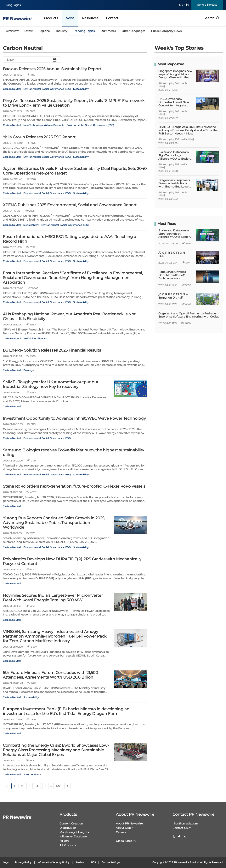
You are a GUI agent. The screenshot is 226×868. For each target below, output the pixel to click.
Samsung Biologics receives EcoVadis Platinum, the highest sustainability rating (73, 452)
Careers (121, 832)
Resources (90, 18)
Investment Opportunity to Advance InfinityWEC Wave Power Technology (74, 418)
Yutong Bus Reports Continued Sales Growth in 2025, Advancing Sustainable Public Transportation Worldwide (54, 523)
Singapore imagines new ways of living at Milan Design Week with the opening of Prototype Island (175, 74)
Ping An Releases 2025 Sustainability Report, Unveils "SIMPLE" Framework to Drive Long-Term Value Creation (74, 103)
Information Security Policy (53, 862)
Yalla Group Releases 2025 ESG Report (39, 137)
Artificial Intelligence (35, 339)
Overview (12, 31)
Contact (112, 18)
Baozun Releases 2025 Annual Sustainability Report (52, 69)
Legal (6, 862)
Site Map (80, 862)
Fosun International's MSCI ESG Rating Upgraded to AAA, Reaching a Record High (70, 239)
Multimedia (108, 31)
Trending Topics (84, 31)
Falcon (64, 841)
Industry (62, 31)
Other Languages (133, 31)
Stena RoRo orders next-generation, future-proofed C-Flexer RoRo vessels (74, 486)
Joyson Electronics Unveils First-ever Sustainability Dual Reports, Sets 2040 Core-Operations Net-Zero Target (75, 171)
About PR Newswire (135, 814)
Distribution (68, 828)
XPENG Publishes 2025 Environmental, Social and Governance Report (70, 205)
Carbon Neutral (12, 89)
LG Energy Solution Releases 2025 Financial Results (52, 350)
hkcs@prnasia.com (185, 823)
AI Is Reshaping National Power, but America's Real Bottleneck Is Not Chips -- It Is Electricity (69, 316)
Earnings (28, 370)
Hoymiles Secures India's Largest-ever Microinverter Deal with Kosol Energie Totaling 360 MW (53, 598)
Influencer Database (73, 836)
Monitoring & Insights (74, 832)
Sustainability (81, 89)
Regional (44, 31)
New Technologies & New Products (44, 125)
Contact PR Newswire (193, 814)
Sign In (184, 5)
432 (58, 786)
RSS (93, 862)
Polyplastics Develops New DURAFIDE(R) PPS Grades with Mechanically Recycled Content (72, 561)
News (70, 18)
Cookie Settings (111, 862)
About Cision (125, 828)
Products (51, 18)
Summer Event (32, 774)
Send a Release (207, 5)
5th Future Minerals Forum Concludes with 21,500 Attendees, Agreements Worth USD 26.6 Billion (50, 675)
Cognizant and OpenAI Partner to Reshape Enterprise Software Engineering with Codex (188, 315)
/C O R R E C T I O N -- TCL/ (173, 254)
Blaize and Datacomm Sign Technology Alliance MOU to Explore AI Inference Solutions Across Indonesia (175, 155)
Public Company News (166, 31)
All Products (68, 845)
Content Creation (71, 823)
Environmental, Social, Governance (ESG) (47, 89)
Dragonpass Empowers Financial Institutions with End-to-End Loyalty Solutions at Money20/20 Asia (175, 183)
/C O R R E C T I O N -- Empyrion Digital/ (173, 296)
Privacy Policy (23, 862)
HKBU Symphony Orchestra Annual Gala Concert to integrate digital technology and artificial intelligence (174, 102)
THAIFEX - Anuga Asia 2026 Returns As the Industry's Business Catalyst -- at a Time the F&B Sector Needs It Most (188, 130)
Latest (28, 31)
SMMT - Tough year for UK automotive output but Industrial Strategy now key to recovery (51, 384)
